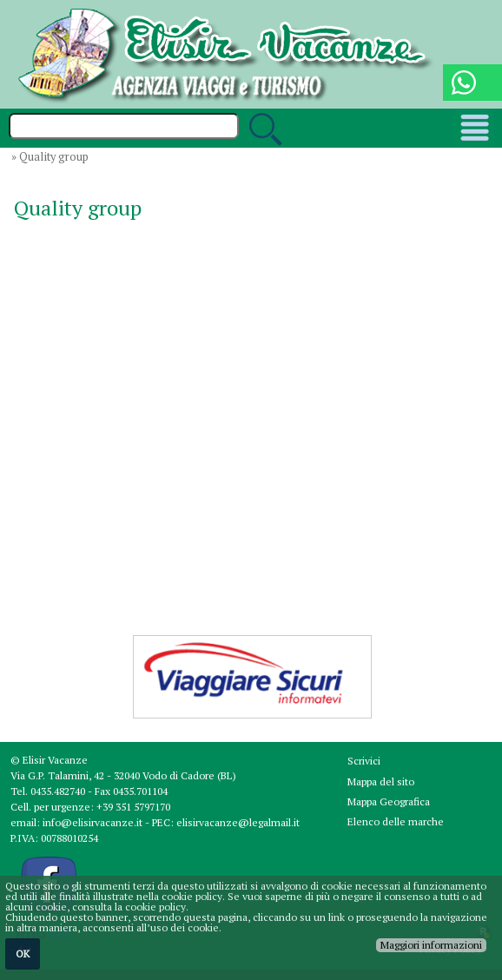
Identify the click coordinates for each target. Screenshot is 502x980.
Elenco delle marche (396, 821)
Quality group (54, 157)
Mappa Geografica (389, 801)
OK (23, 954)
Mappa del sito (381, 781)
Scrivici (364, 761)
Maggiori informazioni (431, 945)
